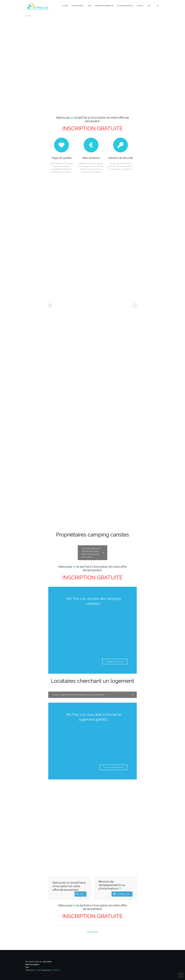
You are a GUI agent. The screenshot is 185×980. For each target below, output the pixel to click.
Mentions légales (32, 964)
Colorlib (37, 970)
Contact (140, 6)
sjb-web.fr (47, 962)
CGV (27, 967)
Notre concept (78, 6)
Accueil (65, 6)
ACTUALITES (92, 932)
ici (72, 118)
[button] (50, 306)
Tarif (89, 6)
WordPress (56, 970)
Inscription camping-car (104, 6)
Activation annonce (125, 6)
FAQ (149, 6)
